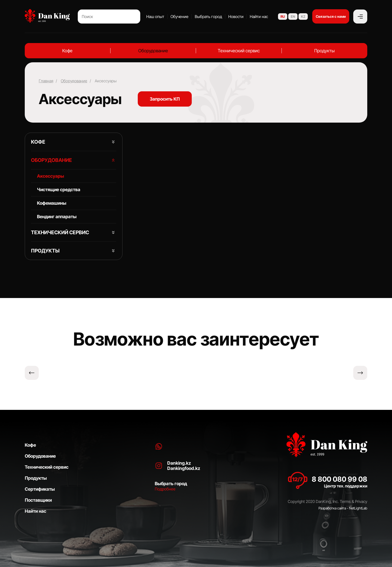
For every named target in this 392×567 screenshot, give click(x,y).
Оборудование (153, 51)
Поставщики (38, 500)
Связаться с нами (331, 16)
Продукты (324, 51)
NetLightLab (358, 508)
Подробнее (165, 489)
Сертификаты (40, 489)
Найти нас (259, 17)
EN (293, 17)
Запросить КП (165, 99)
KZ (303, 17)
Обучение (179, 17)
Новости (236, 17)
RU (283, 17)
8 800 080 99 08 (339, 479)
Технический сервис (239, 51)
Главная (46, 81)
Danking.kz (179, 463)
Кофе (67, 51)
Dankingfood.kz (184, 468)
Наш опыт (155, 17)
